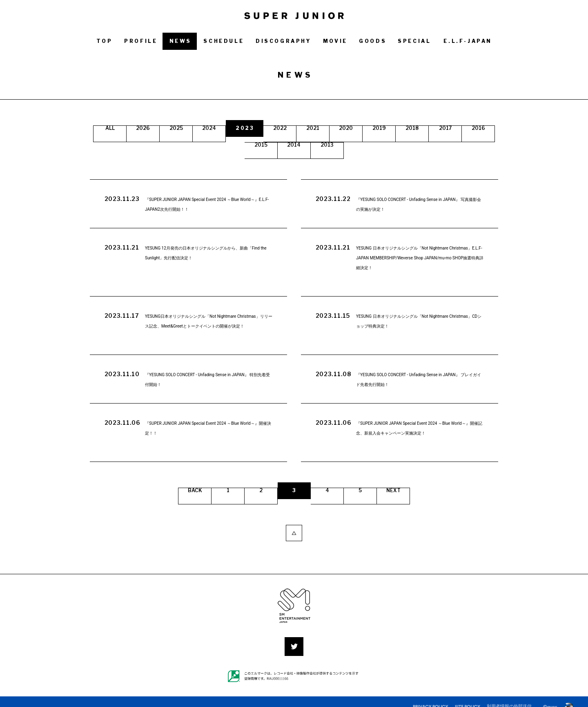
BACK (193, 485)
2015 (294, 145)
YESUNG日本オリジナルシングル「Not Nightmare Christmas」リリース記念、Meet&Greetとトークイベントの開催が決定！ (209, 320)
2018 (462, 128)
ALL (125, 128)
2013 (369, 145)
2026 (160, 128)
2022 (312, 128)
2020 (387, 128)
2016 (257, 145)
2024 (236, 128)
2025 (198, 128)
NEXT (396, 485)
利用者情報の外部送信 (509, 696)
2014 (331, 145)
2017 (220, 145)
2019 (425, 128)
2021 (350, 128)
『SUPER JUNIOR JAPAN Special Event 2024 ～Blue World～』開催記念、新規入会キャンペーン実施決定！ (418, 427)
